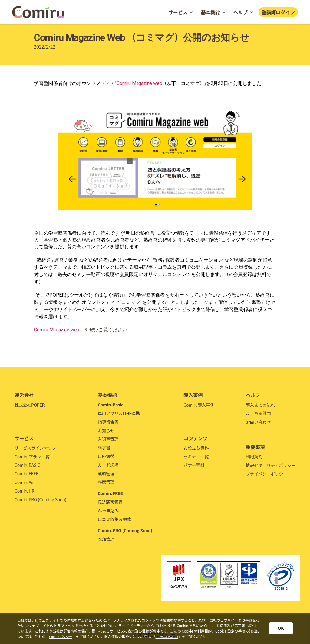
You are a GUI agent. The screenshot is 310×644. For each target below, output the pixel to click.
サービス (178, 12)
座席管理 (106, 482)
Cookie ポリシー (62, 636)
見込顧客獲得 (110, 502)
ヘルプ (240, 12)
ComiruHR (24, 491)
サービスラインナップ (35, 448)
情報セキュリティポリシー (271, 465)
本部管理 (106, 539)
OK (281, 628)
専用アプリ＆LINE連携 (119, 413)
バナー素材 (194, 465)
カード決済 (108, 465)
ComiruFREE (26, 473)
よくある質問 (258, 413)
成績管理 (106, 473)
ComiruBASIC (27, 465)
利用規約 (254, 457)
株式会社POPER (30, 405)
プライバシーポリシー (267, 474)
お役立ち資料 (196, 448)
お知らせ (106, 431)
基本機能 (210, 12)
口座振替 (106, 456)
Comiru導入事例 (199, 405)
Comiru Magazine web (139, 83)
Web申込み (108, 511)
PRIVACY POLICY (172, 636)
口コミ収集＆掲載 (114, 519)
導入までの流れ (260, 405)
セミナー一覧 (196, 457)
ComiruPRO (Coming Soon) (40, 499)
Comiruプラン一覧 (32, 457)
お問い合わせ (258, 422)
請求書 (104, 447)
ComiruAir (24, 482)
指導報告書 (108, 422)
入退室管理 (108, 439)
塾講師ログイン (278, 12)
